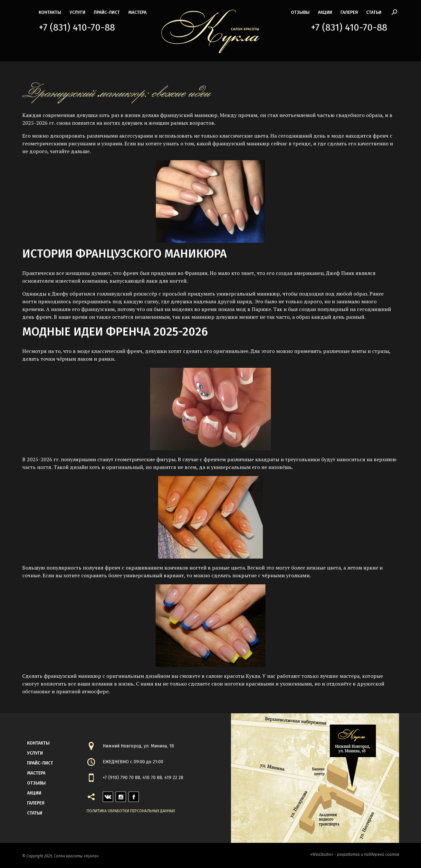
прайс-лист (107, 12)
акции (325, 12)
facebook (134, 795)
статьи (374, 12)
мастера (137, 12)
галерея (349, 12)
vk (105, 795)
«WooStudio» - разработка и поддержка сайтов (355, 854)
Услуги (77, 12)
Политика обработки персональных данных (131, 811)
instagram (121, 795)
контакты (50, 12)
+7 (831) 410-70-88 (77, 27)
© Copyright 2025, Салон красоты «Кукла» (61, 856)
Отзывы (300, 12)
